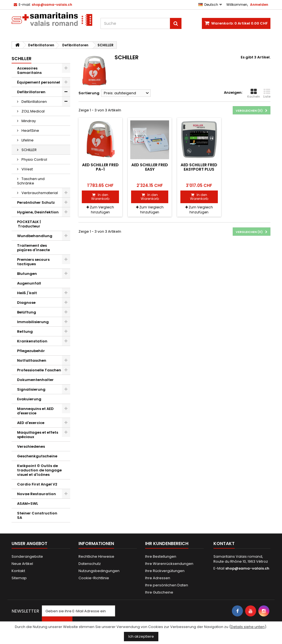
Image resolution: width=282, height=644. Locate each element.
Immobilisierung (33, 322)
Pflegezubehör (31, 351)
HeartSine (30, 131)
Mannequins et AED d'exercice (35, 411)
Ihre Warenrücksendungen (169, 564)
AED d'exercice (31, 423)
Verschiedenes (31, 446)
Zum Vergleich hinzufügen (102, 210)
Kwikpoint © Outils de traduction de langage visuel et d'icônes (39, 470)
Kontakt (18, 571)
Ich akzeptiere (141, 636)
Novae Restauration (36, 494)
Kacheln (254, 93)
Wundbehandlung (35, 236)
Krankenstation (32, 341)
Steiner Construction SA (37, 515)
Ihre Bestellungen (161, 556)
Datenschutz (90, 564)
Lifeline (27, 140)
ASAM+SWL (28, 504)
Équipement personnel (39, 82)
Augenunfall (29, 283)
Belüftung (27, 312)
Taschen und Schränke (31, 181)
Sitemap (19, 578)
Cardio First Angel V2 (37, 484)
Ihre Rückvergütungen (165, 571)
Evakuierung (29, 399)
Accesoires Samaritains (29, 70)
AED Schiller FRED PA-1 (100, 167)
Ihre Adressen (158, 578)
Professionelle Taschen (39, 370)
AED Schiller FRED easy (150, 167)
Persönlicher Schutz (36, 202)
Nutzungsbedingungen (99, 571)
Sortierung (89, 93)
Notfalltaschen (32, 360)
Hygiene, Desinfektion (38, 212)
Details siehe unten (248, 627)
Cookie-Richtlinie (94, 578)
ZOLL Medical (33, 111)
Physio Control (34, 159)
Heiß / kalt (27, 293)
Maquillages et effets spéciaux (38, 435)
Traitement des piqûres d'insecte (33, 248)
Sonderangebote (27, 556)
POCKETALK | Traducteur (29, 224)
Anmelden (259, 5)
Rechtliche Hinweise (96, 556)
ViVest (27, 169)
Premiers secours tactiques (33, 262)
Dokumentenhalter (35, 380)
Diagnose (26, 303)
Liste (267, 93)
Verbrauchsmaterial (39, 193)
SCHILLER (29, 150)
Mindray (28, 121)
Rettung (25, 332)
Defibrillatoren (31, 92)
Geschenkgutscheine (37, 456)
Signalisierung (31, 389)
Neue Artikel (22, 564)
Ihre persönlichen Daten (167, 585)
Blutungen (27, 274)
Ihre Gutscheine (159, 592)
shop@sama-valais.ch (247, 568)
